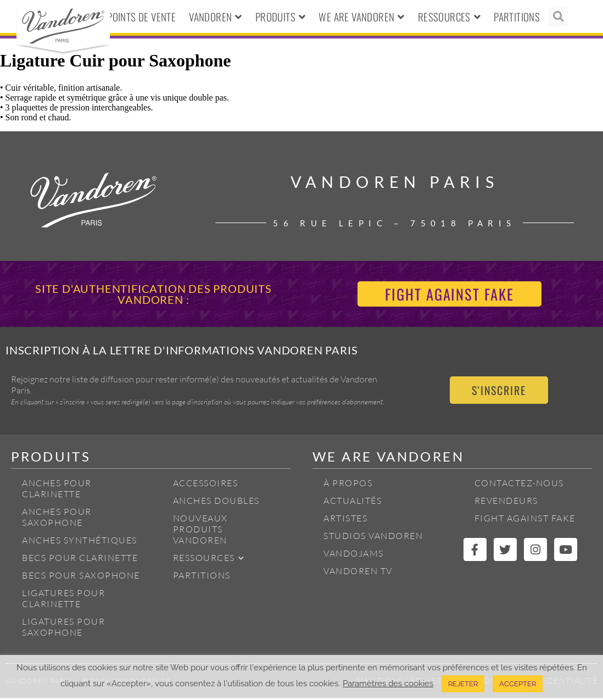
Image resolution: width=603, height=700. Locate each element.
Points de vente (141, 16)
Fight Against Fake (525, 520)
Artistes (345, 520)
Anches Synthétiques (80, 542)
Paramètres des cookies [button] (388, 683)
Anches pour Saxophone (57, 519)
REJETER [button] (463, 684)
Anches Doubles (216, 503)
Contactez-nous (519, 485)
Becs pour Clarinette (80, 560)
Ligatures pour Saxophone (63, 629)
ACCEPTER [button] (518, 684)
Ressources (449, 17)
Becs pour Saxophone (81, 577)
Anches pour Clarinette (57, 491)
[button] (558, 17)
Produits (281, 17)
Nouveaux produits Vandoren (200, 531)
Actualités (353, 503)
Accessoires (206, 485)
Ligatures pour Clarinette (63, 601)
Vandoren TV (358, 573)
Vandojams (354, 555)
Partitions (517, 16)
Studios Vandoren (373, 538)
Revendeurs (506, 503)
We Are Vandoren (361, 17)
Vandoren (216, 17)
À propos (348, 485)
